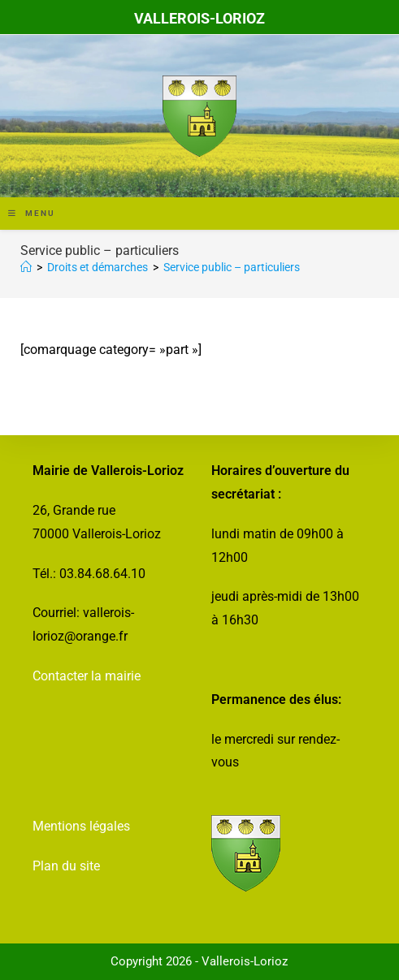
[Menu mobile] (32, 213)
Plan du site (66, 866)
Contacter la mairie (87, 676)
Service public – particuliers (232, 267)
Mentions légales (81, 826)
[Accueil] (26, 267)
